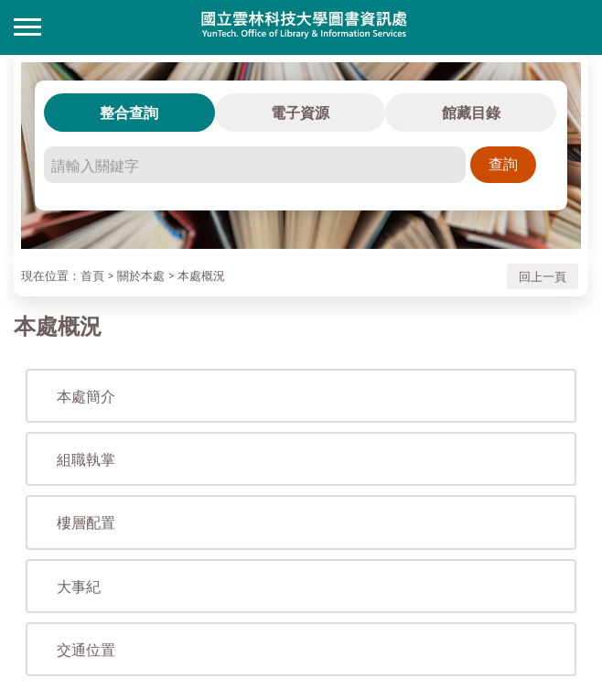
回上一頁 (543, 276)
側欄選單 (27, 27)
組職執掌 (86, 459)
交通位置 (86, 649)
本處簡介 (86, 396)
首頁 (92, 275)
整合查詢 (129, 112)
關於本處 (141, 275)
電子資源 (300, 112)
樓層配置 (86, 522)
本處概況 (201, 275)
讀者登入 (575, 27)
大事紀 (79, 586)
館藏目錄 (471, 112)
